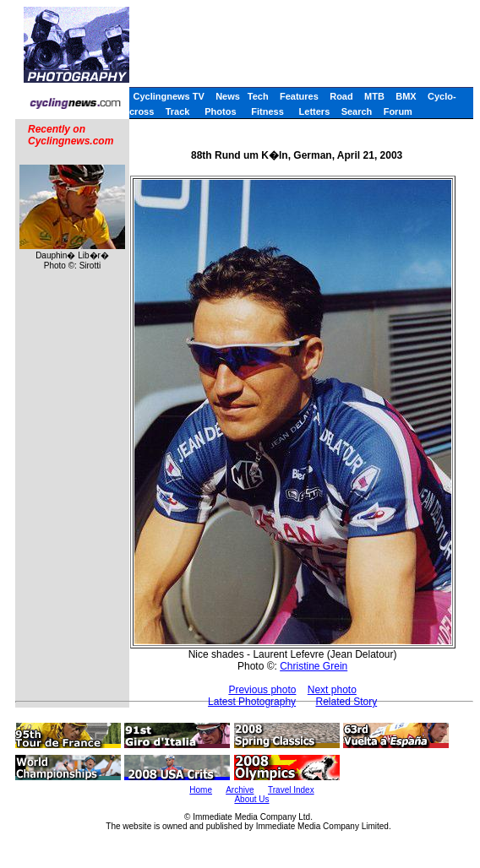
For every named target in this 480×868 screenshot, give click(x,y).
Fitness (267, 111)
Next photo (332, 690)
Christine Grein (314, 666)
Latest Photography (252, 702)
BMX (406, 96)
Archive (240, 790)
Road (341, 96)
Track (178, 111)
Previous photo (262, 690)
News (228, 96)
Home (201, 790)
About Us (251, 799)
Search (357, 111)
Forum (398, 111)
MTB (374, 96)
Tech (258, 96)
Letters (315, 111)
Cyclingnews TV (168, 96)
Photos (220, 111)
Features (299, 96)
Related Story (346, 702)
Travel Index (291, 790)
